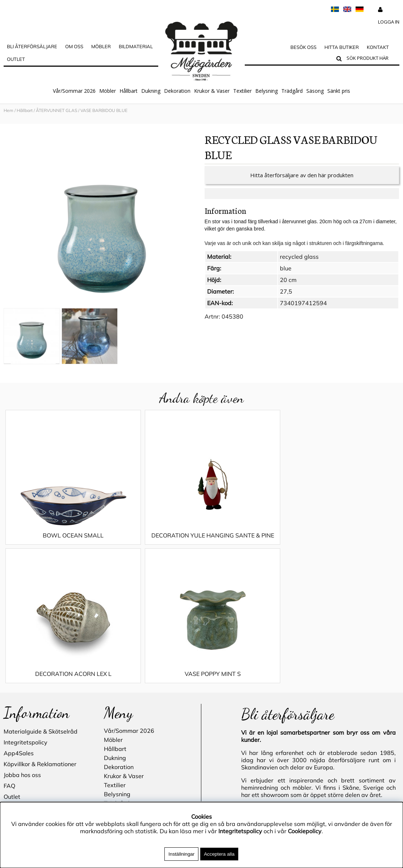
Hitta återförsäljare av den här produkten (302, 175)
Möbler (108, 91)
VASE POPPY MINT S (350, 535)
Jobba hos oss (22, 643)
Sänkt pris (339, 91)
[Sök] (371, 59)
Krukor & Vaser (212, 91)
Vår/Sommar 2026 (74, 91)
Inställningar (181, 854)
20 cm (288, 280)
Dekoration (177, 91)
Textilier (242, 91)
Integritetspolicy (26, 611)
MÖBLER (101, 46)
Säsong (315, 91)
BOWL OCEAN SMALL (53, 535)
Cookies (14, 676)
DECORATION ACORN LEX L (251, 535)
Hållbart (129, 91)
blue (286, 268)
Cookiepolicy (305, 831)
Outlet (16, 59)
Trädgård (292, 91)
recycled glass (299, 257)
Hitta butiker (342, 47)
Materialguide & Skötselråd (41, 600)
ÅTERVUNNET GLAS (56, 110)
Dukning (151, 91)
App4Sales (19, 622)
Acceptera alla (219, 854)
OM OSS (74, 46)
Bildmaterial (136, 46)
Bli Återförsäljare (32, 46)
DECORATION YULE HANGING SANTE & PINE (152, 539)
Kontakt (378, 47)
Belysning (266, 91)
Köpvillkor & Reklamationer (40, 632)
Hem (9, 110)
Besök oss (303, 47)
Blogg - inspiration (29, 709)
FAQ (9, 654)
